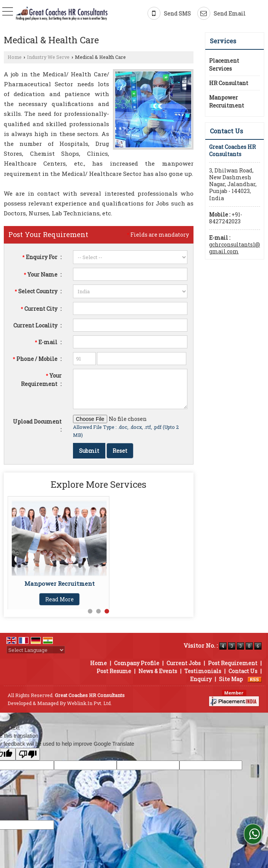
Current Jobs (184, 663)
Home (15, 57)
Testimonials (203, 671)
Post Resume (114, 671)
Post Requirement (233, 663)
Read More (59, 599)
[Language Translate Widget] (36, 650)
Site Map (231, 679)
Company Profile (137, 663)
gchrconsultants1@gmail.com (235, 248)
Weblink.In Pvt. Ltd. (89, 703)
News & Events (158, 671)
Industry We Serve (48, 57)
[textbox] (130, 308)
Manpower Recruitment (59, 583)
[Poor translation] (28, 754)
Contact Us (243, 671)
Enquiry (201, 679)
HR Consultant (229, 83)
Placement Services (224, 65)
